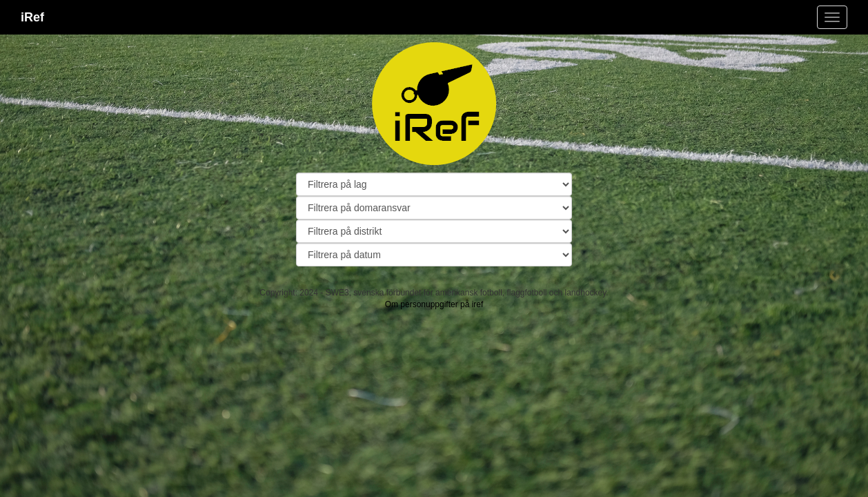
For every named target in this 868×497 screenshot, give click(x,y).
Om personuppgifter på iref (434, 304)
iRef (32, 17)
